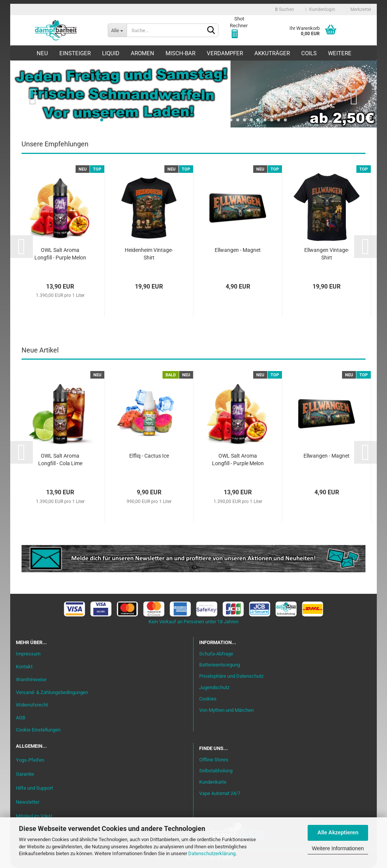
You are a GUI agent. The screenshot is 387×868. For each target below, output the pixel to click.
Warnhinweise (31, 679)
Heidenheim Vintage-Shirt (149, 254)
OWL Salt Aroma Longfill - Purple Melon (60, 254)
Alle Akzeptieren (338, 832)
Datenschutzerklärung (212, 853)
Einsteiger (75, 53)
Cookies (208, 699)
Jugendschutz (214, 687)
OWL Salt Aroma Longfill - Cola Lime (60, 460)
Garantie (25, 774)
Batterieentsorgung (220, 665)
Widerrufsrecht (32, 705)
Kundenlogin (320, 9)
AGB (21, 718)
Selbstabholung (216, 771)
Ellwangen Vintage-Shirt (327, 254)
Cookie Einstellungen (38, 730)
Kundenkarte (213, 782)
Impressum (28, 654)
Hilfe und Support (34, 788)
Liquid (111, 53)
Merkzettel (359, 9)
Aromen (142, 53)
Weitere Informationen (338, 848)
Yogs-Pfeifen (30, 760)
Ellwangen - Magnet (238, 250)
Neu (42, 53)
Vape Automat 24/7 (220, 793)
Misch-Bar (180, 53)
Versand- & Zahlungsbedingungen (52, 692)
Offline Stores (214, 760)
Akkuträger (272, 53)
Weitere (340, 53)
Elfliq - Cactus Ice (149, 456)
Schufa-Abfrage (216, 654)
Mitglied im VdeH (34, 816)
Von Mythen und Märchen (226, 710)
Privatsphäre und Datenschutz (231, 676)
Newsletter (28, 802)
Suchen (285, 9)
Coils (309, 53)
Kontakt (24, 667)
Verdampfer (225, 53)
